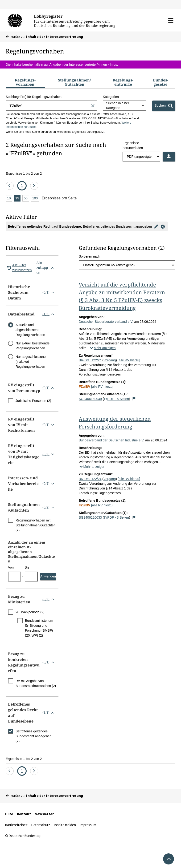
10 (10, 199)
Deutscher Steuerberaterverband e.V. (106, 322)
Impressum (88, 825)
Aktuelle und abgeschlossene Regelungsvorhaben (30, 330)
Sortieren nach (89, 256)
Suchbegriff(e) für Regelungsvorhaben (34, 97)
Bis (27, 567)
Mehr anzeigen (102, 348)
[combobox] (124, 106)
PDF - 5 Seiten (117, 399)
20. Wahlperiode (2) (30, 612)
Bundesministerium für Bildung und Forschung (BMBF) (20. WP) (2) (39, 628)
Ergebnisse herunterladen (133, 145)
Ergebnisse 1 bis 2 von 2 (24, 174)
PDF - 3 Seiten (117, 517)
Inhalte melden (65, 825)
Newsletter (44, 814)
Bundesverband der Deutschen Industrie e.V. (111, 440)
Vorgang (110, 360)
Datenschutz (41, 825)
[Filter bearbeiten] (156, 226)
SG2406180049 (90, 399)
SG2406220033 (90, 517)
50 (26, 199)
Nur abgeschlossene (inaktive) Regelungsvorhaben (31, 362)
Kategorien (111, 97)
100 (36, 199)
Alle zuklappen (46, 268)
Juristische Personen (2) (33, 401)
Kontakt (24, 814)
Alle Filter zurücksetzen (19, 268)
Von (11, 567)
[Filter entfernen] (163, 226)
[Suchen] (164, 106)
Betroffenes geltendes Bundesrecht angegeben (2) (34, 736)
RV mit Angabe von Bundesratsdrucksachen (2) (36, 683)
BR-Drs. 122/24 (90, 360)
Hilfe (9, 814)
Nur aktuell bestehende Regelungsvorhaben (33, 346)
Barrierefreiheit (16, 825)
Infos (113, 65)
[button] (171, 20)
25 (18, 199)
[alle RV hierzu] (129, 360)
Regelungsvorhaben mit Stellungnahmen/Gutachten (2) (36, 525)
